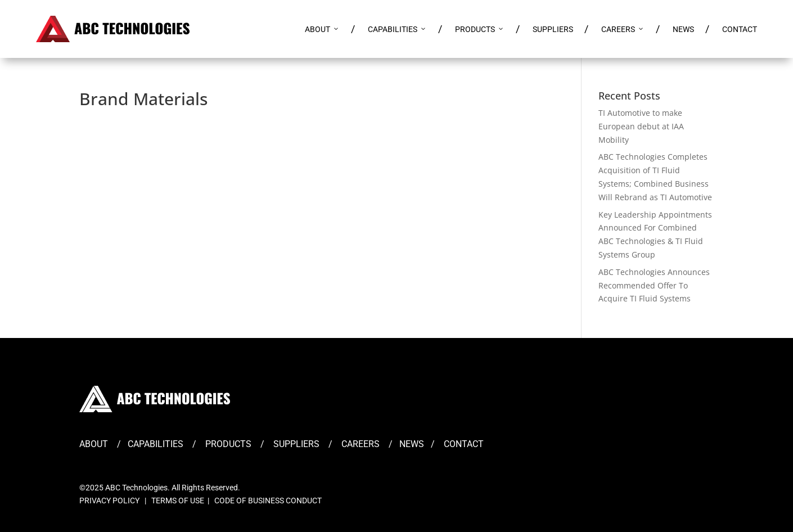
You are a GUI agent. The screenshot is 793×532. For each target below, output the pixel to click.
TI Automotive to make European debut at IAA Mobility (641, 126)
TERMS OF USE (178, 501)
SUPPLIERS (553, 29)
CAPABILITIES (397, 29)
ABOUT (322, 29)
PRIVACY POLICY (109, 501)
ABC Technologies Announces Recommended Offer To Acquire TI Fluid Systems (654, 285)
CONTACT (740, 29)
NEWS (683, 29)
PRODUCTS (480, 29)
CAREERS (623, 29)
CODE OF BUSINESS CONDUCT (268, 501)
